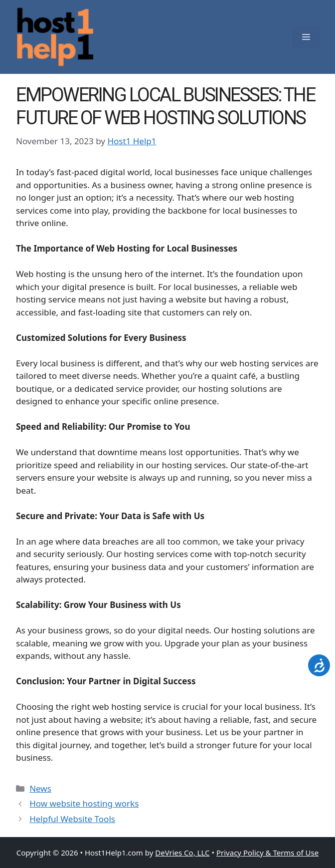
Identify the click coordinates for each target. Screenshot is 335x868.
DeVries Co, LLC (182, 853)
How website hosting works (84, 803)
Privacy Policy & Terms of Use (267, 853)
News (40, 788)
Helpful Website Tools (72, 819)
